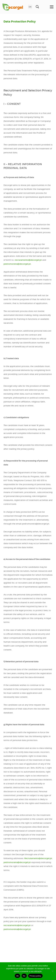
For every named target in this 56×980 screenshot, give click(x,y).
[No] (52, 971)
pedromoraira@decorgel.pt (17, 862)
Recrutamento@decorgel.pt (38, 858)
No (24, 976)
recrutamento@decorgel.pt (28, 260)
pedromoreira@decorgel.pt (17, 264)
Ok (17, 976)
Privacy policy (35, 976)
